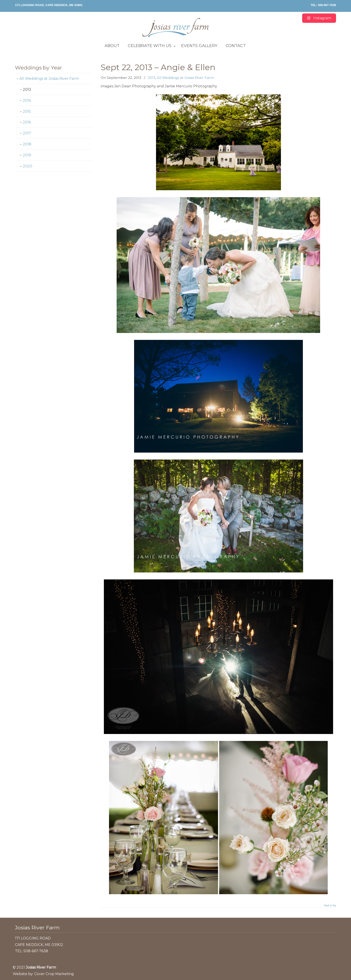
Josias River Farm (175, 28)
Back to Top (330, 906)
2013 (152, 78)
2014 (27, 100)
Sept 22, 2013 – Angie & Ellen (158, 67)
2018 (27, 144)
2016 (27, 122)
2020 (28, 166)
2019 (27, 155)
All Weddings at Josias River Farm (185, 78)
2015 (27, 111)
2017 (27, 133)
